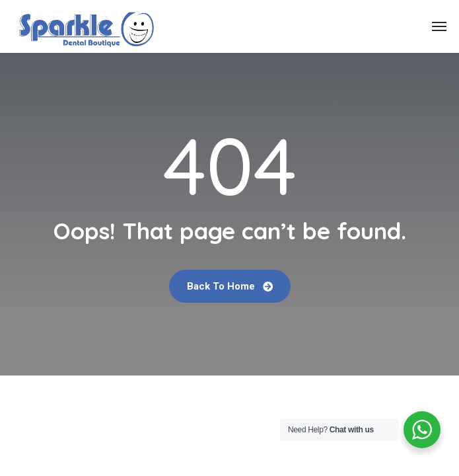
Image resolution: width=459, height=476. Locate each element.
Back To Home (230, 286)
